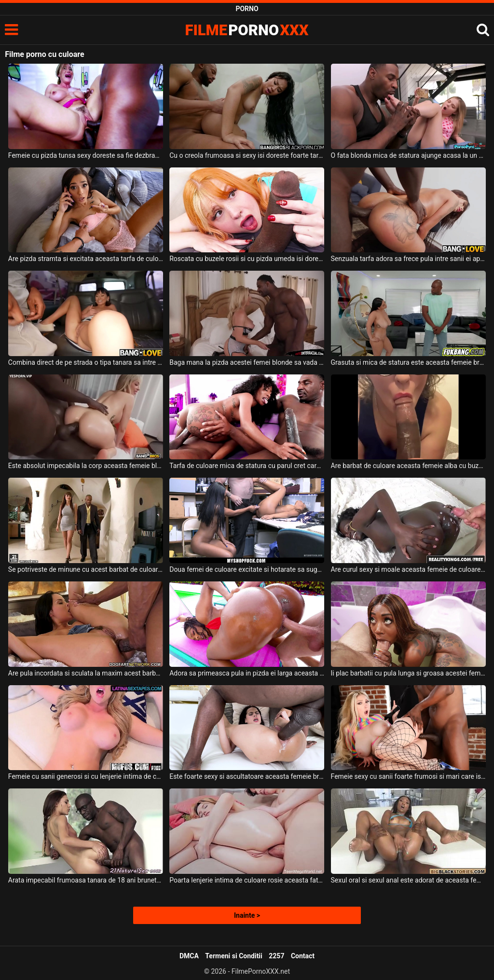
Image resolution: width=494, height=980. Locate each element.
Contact (303, 956)
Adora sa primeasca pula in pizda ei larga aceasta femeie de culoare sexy (247, 673)
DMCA (189, 956)
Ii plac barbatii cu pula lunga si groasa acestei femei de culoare (408, 673)
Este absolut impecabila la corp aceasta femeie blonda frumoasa (86, 466)
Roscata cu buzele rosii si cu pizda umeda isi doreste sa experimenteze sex (247, 259)
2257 (276, 956)
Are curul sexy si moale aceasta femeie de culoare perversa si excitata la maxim (408, 569)
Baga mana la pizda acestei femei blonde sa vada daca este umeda (247, 362)
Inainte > (247, 915)
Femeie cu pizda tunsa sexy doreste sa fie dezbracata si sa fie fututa (86, 155)
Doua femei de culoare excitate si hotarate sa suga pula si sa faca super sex (247, 569)
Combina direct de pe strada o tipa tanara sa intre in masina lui (86, 362)
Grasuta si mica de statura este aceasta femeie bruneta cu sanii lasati (408, 362)
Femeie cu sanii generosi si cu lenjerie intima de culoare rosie (86, 776)
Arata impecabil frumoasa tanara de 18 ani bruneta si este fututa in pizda (86, 880)
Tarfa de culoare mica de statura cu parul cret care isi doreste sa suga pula (247, 466)
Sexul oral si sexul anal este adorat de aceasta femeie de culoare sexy (408, 880)
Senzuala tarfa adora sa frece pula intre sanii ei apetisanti (408, 259)
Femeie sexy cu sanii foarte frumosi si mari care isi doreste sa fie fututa (408, 776)
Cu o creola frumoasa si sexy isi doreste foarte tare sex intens (247, 155)
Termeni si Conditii (233, 956)
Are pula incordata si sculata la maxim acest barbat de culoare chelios (86, 673)
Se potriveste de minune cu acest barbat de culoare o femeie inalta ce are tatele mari (86, 569)
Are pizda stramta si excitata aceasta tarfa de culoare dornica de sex (86, 259)
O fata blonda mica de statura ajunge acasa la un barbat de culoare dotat (408, 155)
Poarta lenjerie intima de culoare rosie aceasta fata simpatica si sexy (247, 880)
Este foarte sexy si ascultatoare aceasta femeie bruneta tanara (247, 776)
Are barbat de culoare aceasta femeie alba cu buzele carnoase (408, 466)
